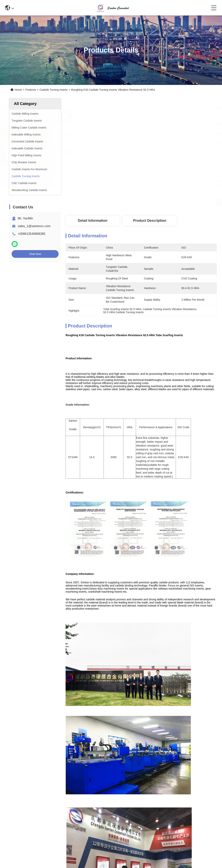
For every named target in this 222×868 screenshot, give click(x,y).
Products (31, 90)
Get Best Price (205, 203)
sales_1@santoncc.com (34, 226)
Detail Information (92, 221)
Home (18, 90)
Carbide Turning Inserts (54, 90)
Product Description (150, 221)
